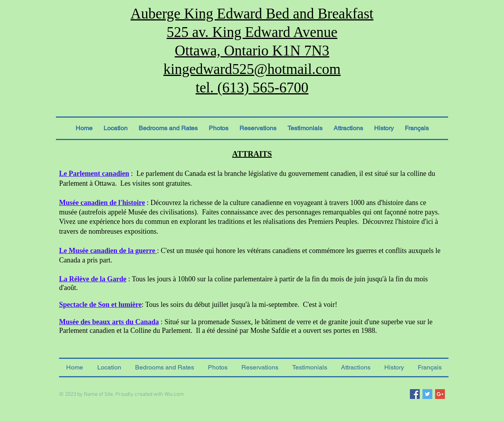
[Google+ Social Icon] (440, 394)
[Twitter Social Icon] (427, 394)
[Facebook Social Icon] (415, 394)
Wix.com (174, 394)
